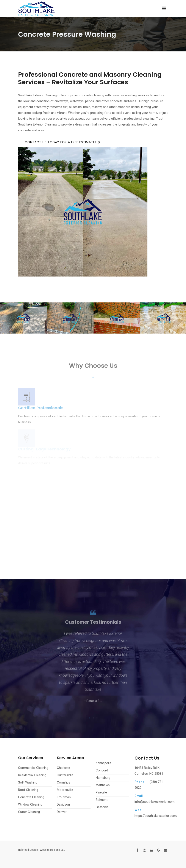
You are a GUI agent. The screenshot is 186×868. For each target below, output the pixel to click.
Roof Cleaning (28, 790)
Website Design (49, 850)
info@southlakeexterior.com (155, 802)
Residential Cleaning (32, 775)
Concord (102, 770)
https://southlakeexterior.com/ (156, 816)
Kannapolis (103, 763)
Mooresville (65, 790)
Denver (62, 812)
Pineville (101, 792)
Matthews (103, 785)
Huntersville (65, 775)
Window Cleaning (30, 804)
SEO (63, 850)
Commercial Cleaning (33, 768)
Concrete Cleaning (31, 797)
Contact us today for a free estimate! (60, 142)
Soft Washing (28, 782)
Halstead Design (28, 850)
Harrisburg (103, 778)
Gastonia (102, 807)
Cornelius (64, 782)
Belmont (102, 800)
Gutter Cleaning (29, 812)
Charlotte (63, 768)
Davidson (63, 804)
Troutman (64, 797)
